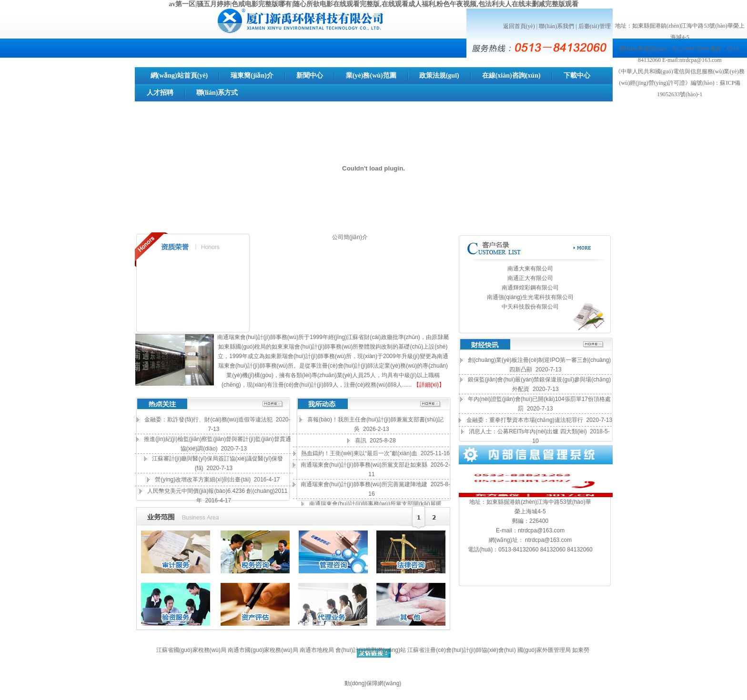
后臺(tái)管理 (595, 26)
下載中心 (577, 75)
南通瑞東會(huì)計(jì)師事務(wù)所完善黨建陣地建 (364, 484)
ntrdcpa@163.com (541, 530)
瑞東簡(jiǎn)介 (252, 75)
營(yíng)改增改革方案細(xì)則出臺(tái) (203, 480)
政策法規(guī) (439, 75)
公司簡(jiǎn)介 (350, 237)
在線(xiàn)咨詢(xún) (511, 75)
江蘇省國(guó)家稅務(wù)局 (191, 650)
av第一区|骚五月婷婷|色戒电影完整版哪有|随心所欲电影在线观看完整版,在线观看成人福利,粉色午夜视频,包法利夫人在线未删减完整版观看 (373, 4)
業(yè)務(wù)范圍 (371, 75)
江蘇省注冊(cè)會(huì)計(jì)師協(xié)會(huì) (461, 650)
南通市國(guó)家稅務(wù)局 (263, 650)
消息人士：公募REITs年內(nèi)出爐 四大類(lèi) (528, 431)
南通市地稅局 (318, 650)
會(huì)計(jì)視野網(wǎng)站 (371, 650)
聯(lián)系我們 (556, 26)
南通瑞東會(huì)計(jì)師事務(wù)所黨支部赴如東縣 (364, 465)
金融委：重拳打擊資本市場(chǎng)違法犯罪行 (525, 420)
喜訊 (361, 440)
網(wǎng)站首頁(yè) (179, 75)
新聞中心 (310, 75)
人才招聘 (160, 93)
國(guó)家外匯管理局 (544, 650)
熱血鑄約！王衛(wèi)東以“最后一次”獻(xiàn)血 (359, 453)
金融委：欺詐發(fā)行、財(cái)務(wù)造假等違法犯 (208, 420)
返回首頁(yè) (519, 26)
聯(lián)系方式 (217, 93)
